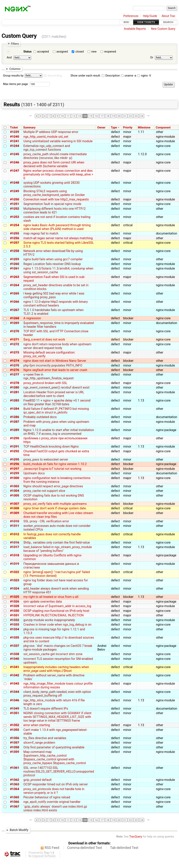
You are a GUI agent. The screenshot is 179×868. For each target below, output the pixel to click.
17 (102, 116)
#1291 (15, 446)
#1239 (15, 132)
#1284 (15, 409)
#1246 (15, 162)
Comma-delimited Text (85, 848)
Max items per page (15, 84)
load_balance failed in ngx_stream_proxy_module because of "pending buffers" (58, 549)
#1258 (15, 251)
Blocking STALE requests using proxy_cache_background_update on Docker (54, 193)
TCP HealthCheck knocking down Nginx (51, 446)
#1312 (15, 534)
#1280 (15, 387)
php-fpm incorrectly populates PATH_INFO (53, 365)
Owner (101, 128)
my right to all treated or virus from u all (51, 597)
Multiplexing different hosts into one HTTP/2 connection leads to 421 (55, 211)
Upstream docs (34, 473)
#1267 (15, 310)
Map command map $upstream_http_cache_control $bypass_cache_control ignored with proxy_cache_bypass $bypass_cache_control (55, 757)
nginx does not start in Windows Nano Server (55, 361)
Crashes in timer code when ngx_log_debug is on (57, 625)
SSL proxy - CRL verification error (46, 521)
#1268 (15, 318)
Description (111, 76)
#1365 (15, 797)
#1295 (15, 459)
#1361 (15, 768)
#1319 (15, 564)
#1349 (15, 709)
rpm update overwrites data (43, 602)
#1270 (15, 331)
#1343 (15, 684)
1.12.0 (142, 154)
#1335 (15, 638)
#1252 (15, 209)
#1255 (15, 233)
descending (55, 76)
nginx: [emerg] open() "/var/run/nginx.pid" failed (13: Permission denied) (57, 574)
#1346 (15, 700)
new (94, 52)
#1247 (15, 171)
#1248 (15, 183)
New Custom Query (163, 29)
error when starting (37, 725)
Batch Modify (19, 830)
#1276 (15, 370)
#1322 (15, 572)
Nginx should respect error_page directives (53, 486)
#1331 (15, 615)
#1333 (15, 625)
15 (91, 116)
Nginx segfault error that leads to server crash (55, 370)
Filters (15, 44)
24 (142, 116)
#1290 (15, 438)
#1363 (15, 784)
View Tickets (146, 22)
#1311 (15, 526)
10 (62, 116)
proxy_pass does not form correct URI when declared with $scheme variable (54, 164)
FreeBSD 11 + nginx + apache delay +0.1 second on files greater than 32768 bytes (57, 402)
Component (163, 128)
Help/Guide (150, 16)
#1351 (15, 713)
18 (108, 116)
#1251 (15, 204)
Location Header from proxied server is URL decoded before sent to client (54, 394)
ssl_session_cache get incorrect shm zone (53, 654)
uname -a (129, 76)
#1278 (15, 383)
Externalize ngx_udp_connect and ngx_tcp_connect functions (47, 148)
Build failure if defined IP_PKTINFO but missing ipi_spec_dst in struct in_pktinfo (56, 411)
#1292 (15, 451)
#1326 (15, 602)
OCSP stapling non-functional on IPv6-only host (56, 611)
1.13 (141, 400)
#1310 (15, 521)
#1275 (15, 365)
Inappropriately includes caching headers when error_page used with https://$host (56, 669)
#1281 (15, 392)
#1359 (15, 752)
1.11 (141, 132)
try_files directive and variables (45, 738)
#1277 (15, 374)
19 (113, 116)
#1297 (15, 469)
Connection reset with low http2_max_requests (56, 199)
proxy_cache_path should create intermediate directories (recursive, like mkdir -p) (55, 156)
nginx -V (144, 76)
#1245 (15, 154)
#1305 (15, 495)
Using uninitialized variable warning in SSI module (58, 141)
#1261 (15, 268)
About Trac (169, 16)
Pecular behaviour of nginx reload (47, 797)
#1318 (15, 555)
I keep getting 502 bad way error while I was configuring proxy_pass (54, 295)
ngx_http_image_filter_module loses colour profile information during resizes (58, 685)
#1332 (15, 620)
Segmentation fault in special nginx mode (52, 204)
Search (168, 22)
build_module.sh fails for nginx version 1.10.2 (55, 464)
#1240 (15, 137)
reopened (110, 52)
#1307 (15, 504)
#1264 (15, 285)
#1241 (15, 141)
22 (130, 116)
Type (114, 128)
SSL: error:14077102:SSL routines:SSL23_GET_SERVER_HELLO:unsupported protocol (59, 772)
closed (80, 52)
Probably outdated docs (40, 417)
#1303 (15, 486)
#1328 (15, 606)
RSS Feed (52, 848)
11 (68, 116)
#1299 (15, 473)
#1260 (15, 264)
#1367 (15, 807)
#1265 (15, 293)
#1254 (15, 225)
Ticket (14, 128)
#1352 (15, 725)
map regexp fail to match (41, 233)
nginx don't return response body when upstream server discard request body (57, 346)
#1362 (15, 780)
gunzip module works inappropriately (49, 620)
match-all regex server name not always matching (58, 238)
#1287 (15, 422)
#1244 (15, 146)
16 (96, 116)
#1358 (15, 747)
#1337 (15, 646)
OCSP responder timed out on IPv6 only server (56, 784)
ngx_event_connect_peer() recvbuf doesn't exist (57, 387)
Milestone (144, 128)
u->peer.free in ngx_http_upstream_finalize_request (49, 376)
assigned (62, 52)
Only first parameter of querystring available (54, 747)
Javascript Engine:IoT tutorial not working (52, 469)
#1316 (15, 542)
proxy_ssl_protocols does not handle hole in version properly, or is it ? (54, 791)
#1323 (15, 580)
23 (136, 116)
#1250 (15, 199)
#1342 (15, 675)
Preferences (131, 16)
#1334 (15, 629)
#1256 (15, 238)
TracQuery (136, 837)
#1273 (15, 352)
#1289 (15, 430)
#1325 (15, 597)
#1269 (15, 323)
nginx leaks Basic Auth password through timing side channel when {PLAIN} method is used (57, 227)
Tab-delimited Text (124, 848)
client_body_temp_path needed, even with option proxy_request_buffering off (57, 694)
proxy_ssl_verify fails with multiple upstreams (55, 504)
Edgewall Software (44, 856)
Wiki (126, 22)
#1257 (15, 243)
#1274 (15, 361)
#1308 (15, 508)
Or (152, 58)
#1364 (15, 789)
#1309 (15, 513)
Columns (15, 69)
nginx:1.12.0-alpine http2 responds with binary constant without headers (56, 304)
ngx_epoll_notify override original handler (52, 802)
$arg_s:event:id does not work (44, 339)
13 (79, 116)
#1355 (15, 730)
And (9, 58)
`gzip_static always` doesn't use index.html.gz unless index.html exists (55, 808)
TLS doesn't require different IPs (46, 709)
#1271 (15, 339)
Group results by (13, 76)
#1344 (15, 692)
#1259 (15, 259)
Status (28, 52)
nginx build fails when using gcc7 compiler (53, 259)
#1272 (15, 344)
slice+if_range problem (39, 743)
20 (119, 116)
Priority (128, 128)
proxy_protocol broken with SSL (45, 383)
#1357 (15, 743)
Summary (29, 128)
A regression (32, 318)
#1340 (15, 659)
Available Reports (135, 29)
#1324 (15, 589)
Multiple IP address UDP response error (51, 132)
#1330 (15, 611)
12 (74, 116)
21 (125, 116)
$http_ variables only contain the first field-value (57, 542)
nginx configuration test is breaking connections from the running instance (57, 480)
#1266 (15, 302)
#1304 (15, 491)
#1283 (15, 400)
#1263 (15, 277)
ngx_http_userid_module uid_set (46, 137)
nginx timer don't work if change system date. (55, 508)
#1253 (15, 217)
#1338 (15, 654)
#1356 (15, 738)
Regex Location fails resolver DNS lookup (52, 264)
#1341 (15, 667)
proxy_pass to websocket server (46, 459)
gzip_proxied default (38, 780)
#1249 (15, 191)
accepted (43, 52)
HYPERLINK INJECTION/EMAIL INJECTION (54, 615)
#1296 (15, 464)
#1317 (15, 547)
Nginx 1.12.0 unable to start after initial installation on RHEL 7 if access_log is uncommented (59, 432)
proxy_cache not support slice (44, 491)
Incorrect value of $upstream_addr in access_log (57, 606)
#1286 (15, 417)
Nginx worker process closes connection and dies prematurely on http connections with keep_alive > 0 (58, 174)
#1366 (15, 802)
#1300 (15, 478)
